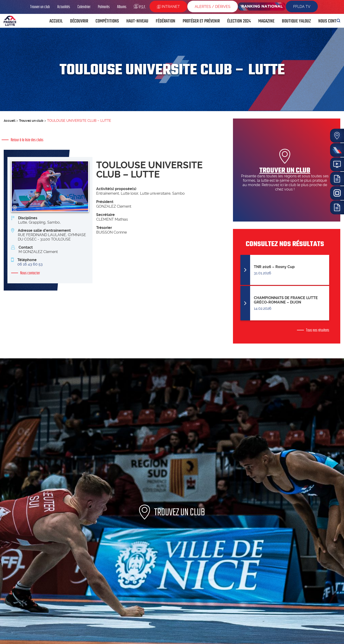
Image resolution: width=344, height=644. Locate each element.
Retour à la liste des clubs (27, 140)
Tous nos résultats (318, 330)
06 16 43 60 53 (30, 264)
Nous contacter (30, 273)
